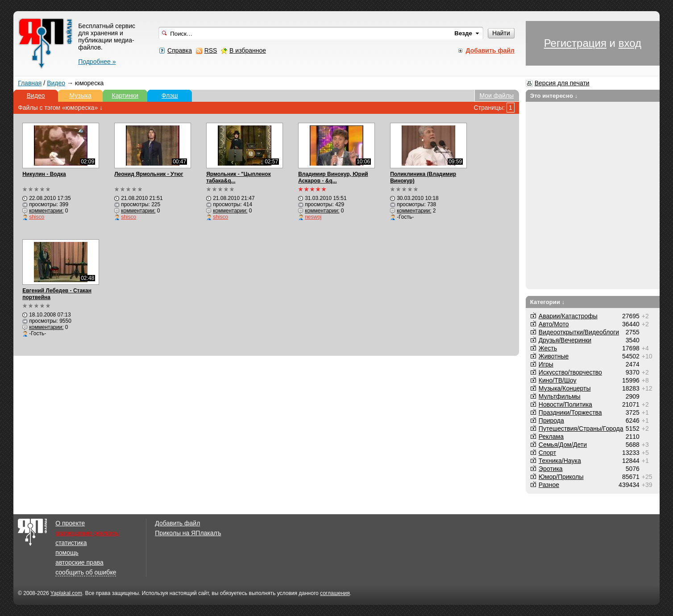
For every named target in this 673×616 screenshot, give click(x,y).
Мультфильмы (560, 396)
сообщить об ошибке (86, 572)
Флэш (170, 96)
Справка (180, 50)
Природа (551, 420)
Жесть (548, 348)
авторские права (79, 562)
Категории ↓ (548, 302)
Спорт (547, 453)
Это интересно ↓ (554, 96)
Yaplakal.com (66, 593)
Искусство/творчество (570, 372)
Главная (30, 83)
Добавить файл (177, 523)
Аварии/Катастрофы (568, 316)
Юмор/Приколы (561, 477)
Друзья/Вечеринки (565, 340)
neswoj (313, 217)
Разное (549, 485)
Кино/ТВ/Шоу (558, 380)
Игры (546, 364)
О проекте (70, 523)
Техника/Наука (560, 461)
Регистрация (575, 43)
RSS (211, 50)
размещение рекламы (87, 533)
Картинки (125, 96)
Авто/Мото (554, 324)
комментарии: (46, 211)
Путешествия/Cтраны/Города (581, 429)
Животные (554, 356)
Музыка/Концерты (565, 388)
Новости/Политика (565, 404)
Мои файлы (496, 96)
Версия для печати (562, 83)
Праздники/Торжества (570, 412)
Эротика (551, 469)
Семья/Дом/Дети (563, 445)
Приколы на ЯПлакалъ (188, 533)
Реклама (551, 437)
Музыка (80, 96)
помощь (67, 553)
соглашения (335, 593)
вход (630, 43)
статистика (71, 543)
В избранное (248, 50)
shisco (37, 217)
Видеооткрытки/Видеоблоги (579, 332)
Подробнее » (97, 62)
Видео (56, 83)
